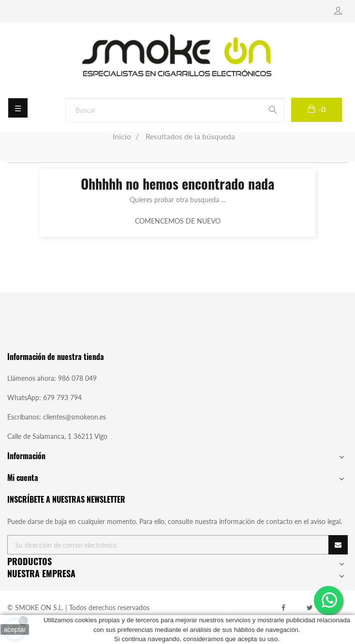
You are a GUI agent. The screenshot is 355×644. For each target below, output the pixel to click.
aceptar (15, 629)
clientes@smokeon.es (74, 417)
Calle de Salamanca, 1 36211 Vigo (57, 436)
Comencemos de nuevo (178, 221)
